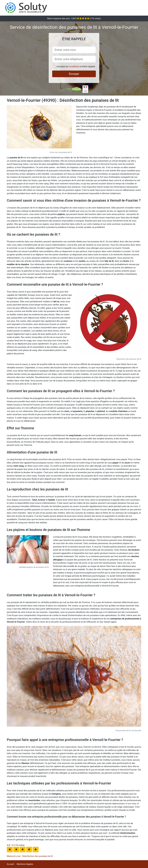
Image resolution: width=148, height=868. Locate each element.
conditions (74, 66)
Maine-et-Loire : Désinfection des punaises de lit (30, 856)
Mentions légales (25, 864)
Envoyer (74, 74)
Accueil (10, 864)
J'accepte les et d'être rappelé (75, 66)
